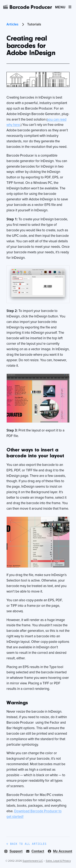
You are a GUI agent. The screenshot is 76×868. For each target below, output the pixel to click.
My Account (60, 851)
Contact (35, 851)
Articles (16, 24)
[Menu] (64, 7)
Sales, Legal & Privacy (58, 861)
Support (13, 851)
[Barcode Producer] (28, 7)
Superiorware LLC (33, 861)
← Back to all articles (26, 844)
